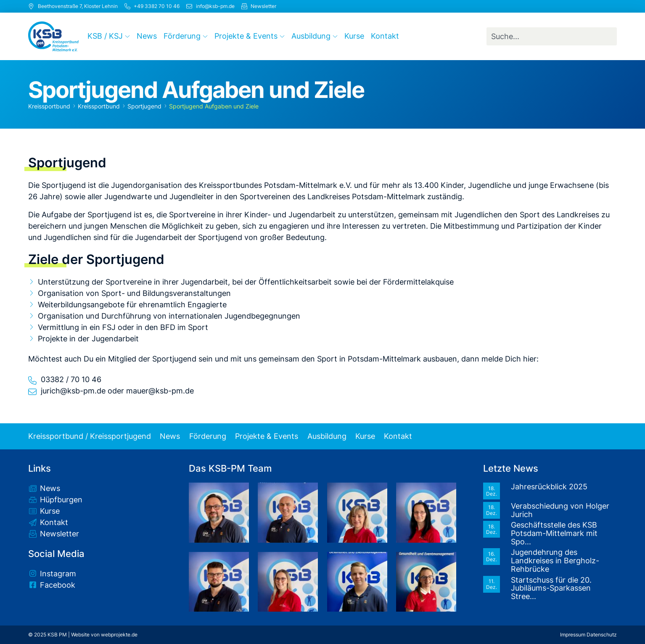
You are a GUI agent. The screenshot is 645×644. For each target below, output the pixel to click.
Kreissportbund (49, 106)
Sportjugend (144, 106)
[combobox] (552, 37)
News (170, 436)
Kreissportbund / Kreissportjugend (90, 436)
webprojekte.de (119, 635)
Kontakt (398, 436)
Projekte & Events (267, 436)
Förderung (208, 436)
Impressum (573, 635)
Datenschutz (602, 635)
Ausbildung (327, 436)
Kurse (365, 436)
